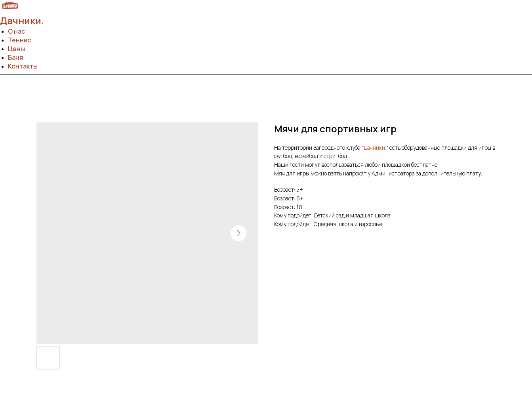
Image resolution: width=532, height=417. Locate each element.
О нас (16, 31)
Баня (15, 57)
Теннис (19, 40)
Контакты (23, 66)
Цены (16, 49)
